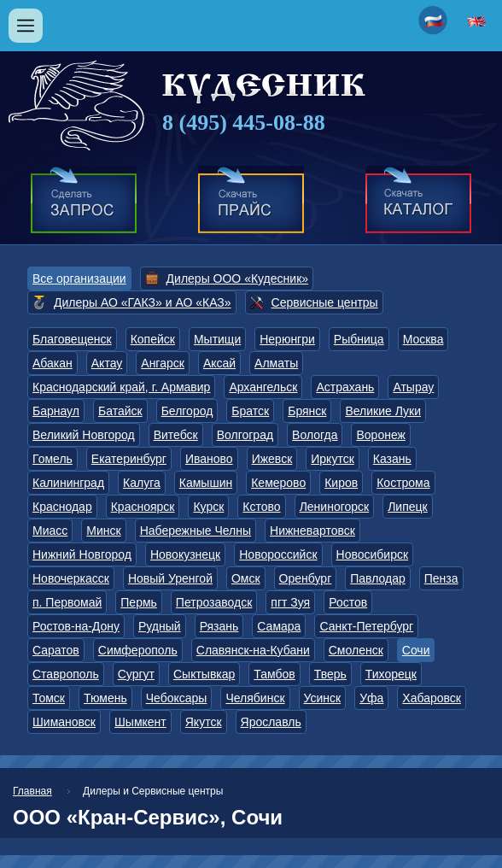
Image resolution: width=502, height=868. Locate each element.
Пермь (139, 602)
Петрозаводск (214, 602)
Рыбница (359, 339)
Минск (103, 531)
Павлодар (378, 578)
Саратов (56, 650)
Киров (341, 483)
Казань (392, 459)
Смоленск (356, 650)
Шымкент (140, 722)
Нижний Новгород (82, 554)
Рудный (160, 626)
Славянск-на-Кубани (253, 650)
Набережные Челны (196, 531)
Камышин (206, 483)
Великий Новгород (84, 435)
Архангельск (263, 387)
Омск (246, 578)
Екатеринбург (129, 459)
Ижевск (272, 459)
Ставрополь (66, 674)
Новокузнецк (185, 554)
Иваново (209, 459)
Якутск (204, 722)
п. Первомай (67, 602)
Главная (32, 791)
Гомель (53, 459)
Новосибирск (373, 554)
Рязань (219, 626)
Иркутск (333, 459)
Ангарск (163, 363)
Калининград (68, 483)
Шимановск (64, 722)
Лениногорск (335, 507)
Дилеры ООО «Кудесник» (237, 279)
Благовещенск (72, 339)
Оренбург (306, 578)
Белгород (187, 411)
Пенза (441, 578)
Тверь (330, 674)
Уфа (371, 698)
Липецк (408, 507)
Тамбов (274, 674)
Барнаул (56, 411)
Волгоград (245, 435)
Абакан (53, 363)
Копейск (153, 339)
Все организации (79, 279)
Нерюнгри (287, 339)
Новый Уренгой (170, 578)
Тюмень (105, 698)
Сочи (416, 650)
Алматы (276, 363)
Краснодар (62, 507)
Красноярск (143, 507)
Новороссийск (278, 554)
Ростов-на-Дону (76, 626)
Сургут (136, 674)
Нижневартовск (312, 531)
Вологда (315, 435)
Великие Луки (383, 411)
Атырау (413, 387)
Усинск (323, 698)
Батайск (120, 411)
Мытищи (217, 339)
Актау (107, 363)
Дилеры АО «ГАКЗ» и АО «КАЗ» (143, 302)
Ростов (348, 602)
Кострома (403, 483)
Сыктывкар (204, 674)
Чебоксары (177, 698)
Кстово (261, 507)
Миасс (50, 531)
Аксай (219, 363)
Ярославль (271, 722)
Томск (49, 698)
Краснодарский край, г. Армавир (121, 387)
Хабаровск (432, 698)
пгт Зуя (290, 602)
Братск (250, 411)
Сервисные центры (325, 302)
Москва (423, 339)
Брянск (307, 411)
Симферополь (138, 650)
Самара (279, 626)
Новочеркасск (71, 578)
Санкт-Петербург (366, 626)
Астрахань (345, 387)
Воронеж (380, 435)
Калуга (142, 483)
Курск (208, 507)
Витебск (176, 435)
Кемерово (278, 483)
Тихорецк (391, 674)
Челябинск (255, 698)
